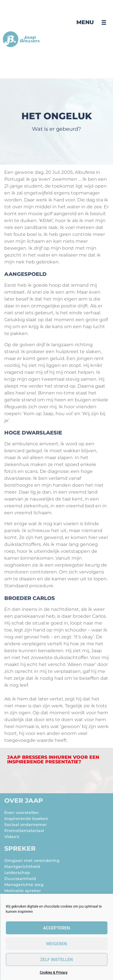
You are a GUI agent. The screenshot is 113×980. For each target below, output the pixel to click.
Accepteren (57, 928)
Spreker (20, 849)
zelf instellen (57, 960)
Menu (85, 22)
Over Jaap (24, 801)
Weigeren (57, 944)
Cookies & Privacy (54, 973)
